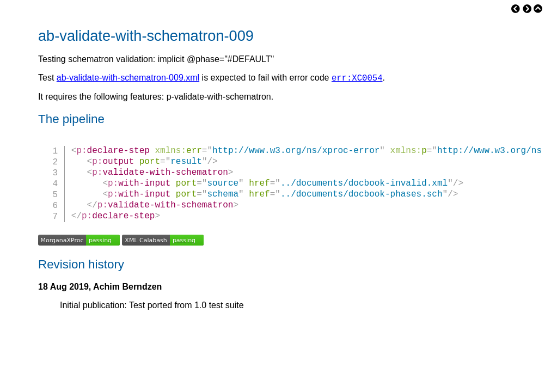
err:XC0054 (357, 79)
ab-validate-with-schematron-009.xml (128, 79)
